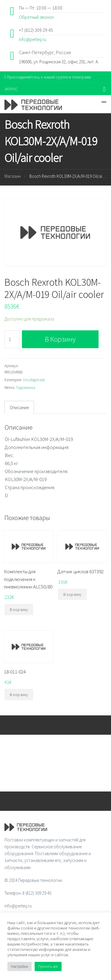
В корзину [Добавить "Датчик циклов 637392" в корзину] (72, 594)
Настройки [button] (20, 966)
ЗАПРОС (11, 89)
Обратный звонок (36, 17)
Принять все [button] (48, 966)
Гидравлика (26, 388)
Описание (19, 407)
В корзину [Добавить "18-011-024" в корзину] (19, 695)
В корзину (60, 339)
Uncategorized (34, 380)
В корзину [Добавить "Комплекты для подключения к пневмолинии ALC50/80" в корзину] (19, 610)
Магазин (13, 176)
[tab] (19, 407)
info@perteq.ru (33, 39)
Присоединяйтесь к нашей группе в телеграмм (48, 77)
